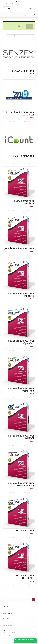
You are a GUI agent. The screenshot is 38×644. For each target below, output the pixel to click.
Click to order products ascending (22, 36)
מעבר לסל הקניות (30, 27)
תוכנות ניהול (5, 623)
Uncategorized (6, 616)
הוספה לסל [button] (27, 78)
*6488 (8, 634)
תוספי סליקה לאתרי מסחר (8, 626)
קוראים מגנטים (6, 618)
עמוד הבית (29, 16)
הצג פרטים (12, 78)
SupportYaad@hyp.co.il (9, 636)
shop (34, 14)
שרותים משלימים (6, 621)
